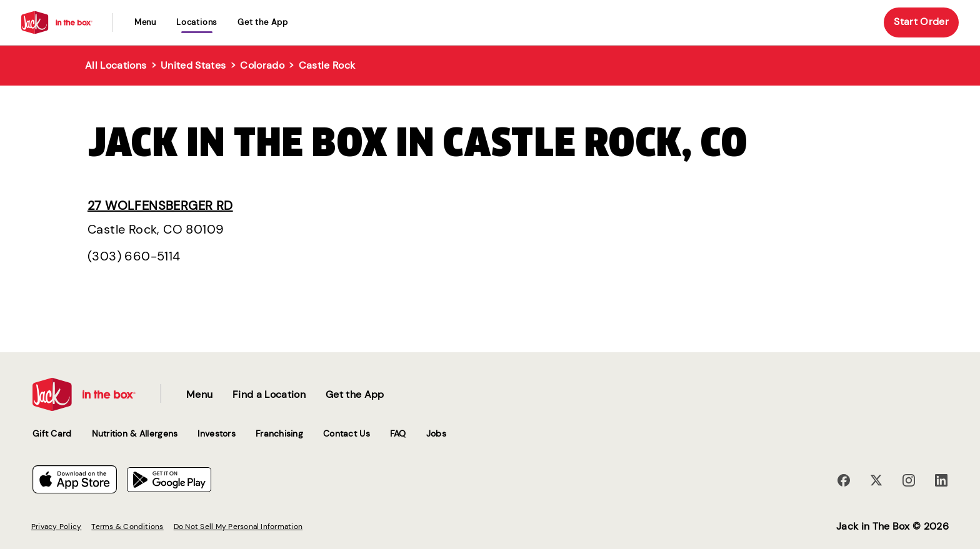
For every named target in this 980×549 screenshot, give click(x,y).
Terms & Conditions (127, 527)
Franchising (279, 433)
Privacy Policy (56, 527)
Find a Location (269, 394)
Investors (217, 433)
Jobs (436, 433)
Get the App (263, 22)
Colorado (262, 65)
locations (197, 22)
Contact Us (347, 433)
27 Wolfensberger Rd (160, 205)
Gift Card (52, 433)
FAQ (398, 433)
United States (193, 65)
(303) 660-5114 (134, 256)
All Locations (116, 65)
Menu (145, 22)
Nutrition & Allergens (135, 433)
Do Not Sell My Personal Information (238, 527)
